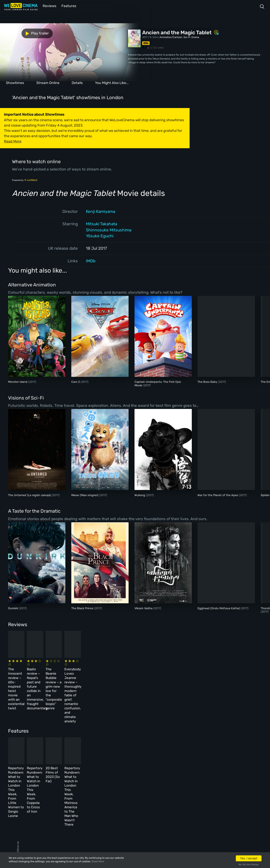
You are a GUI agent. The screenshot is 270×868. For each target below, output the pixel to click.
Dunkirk (13, 608)
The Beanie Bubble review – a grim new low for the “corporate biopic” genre (152, 673)
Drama (195, 37)
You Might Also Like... (112, 82)
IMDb (91, 261)
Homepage (39, 783)
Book (36, 792)
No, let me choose (249, 864)
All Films (39, 800)
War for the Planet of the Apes (218, 495)
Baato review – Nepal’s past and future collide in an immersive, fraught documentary (92, 673)
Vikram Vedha (144, 608)
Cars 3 (76, 381)
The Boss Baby (208, 381)
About (88, 783)
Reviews (49, 6)
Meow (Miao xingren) (85, 495)
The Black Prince (83, 608)
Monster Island (18, 381)
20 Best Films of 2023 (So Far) (151, 736)
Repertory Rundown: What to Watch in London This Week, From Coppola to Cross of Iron (91, 740)
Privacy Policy (93, 809)
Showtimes (15, 82)
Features (68, 6)
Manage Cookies (94, 817)
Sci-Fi (187, 37)
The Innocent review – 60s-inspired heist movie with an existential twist (30, 673)
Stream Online (48, 82)
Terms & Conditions (96, 800)
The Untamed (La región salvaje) (30, 495)
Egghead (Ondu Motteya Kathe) (219, 608)
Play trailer (17, 33)
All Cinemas (65, 783)
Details (77, 82)
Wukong (140, 495)
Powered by (25, 180)
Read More (98, 861)
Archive (89, 792)
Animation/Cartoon (171, 37)
